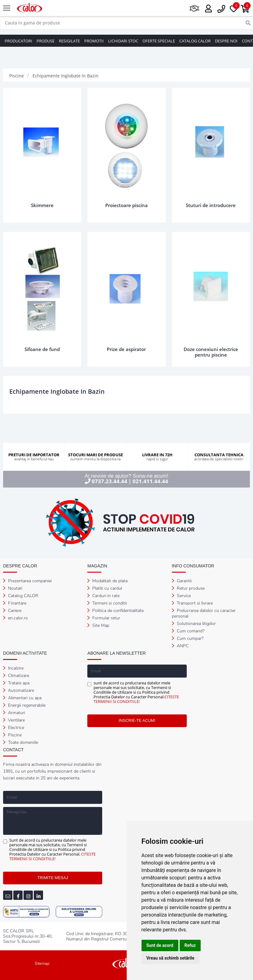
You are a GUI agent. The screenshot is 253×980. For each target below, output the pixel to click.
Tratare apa (16, 683)
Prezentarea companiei (27, 581)
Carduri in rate (103, 596)
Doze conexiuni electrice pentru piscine (211, 352)
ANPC (180, 646)
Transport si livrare (192, 603)
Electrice (14, 728)
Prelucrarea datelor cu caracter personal (204, 613)
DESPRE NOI (226, 41)
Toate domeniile (21, 742)
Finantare (15, 603)
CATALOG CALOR (195, 41)
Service (181, 596)
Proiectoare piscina (126, 205)
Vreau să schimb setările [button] (170, 958)
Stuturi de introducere (211, 205)
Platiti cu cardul (105, 588)
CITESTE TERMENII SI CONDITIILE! (136, 699)
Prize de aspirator (126, 349)
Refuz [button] (190, 945)
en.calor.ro (15, 618)
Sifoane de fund (42, 349)
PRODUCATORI (18, 41)
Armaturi (14, 713)
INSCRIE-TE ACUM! (137, 720)
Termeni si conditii (107, 603)
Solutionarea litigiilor (194, 624)
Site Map (98, 625)
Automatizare (19, 690)
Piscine (12, 735)
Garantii (182, 581)
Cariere (12, 611)
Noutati (13, 588)
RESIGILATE (69, 41)
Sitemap (42, 964)
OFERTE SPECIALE (159, 41)
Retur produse (188, 588)
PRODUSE (46, 41)
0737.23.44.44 (109, 481)
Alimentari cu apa (22, 698)
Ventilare (14, 720)
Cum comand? (188, 631)
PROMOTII (94, 41)
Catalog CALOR (21, 596)
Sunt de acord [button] (160, 945)
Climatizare (16, 676)
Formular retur (104, 618)
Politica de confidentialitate (116, 611)
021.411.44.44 (150, 481)
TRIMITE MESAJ (53, 878)
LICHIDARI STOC (123, 41)
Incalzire (13, 668)
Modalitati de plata (107, 581)
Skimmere (42, 205)
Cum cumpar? (188, 638)
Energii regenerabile (24, 705)
